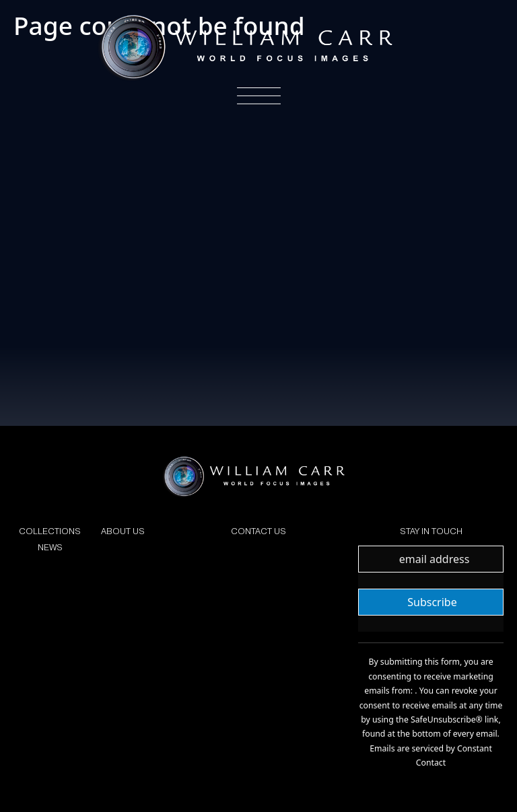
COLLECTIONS (50, 531)
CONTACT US (258, 531)
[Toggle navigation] (259, 96)
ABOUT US (123, 531)
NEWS (50, 547)
